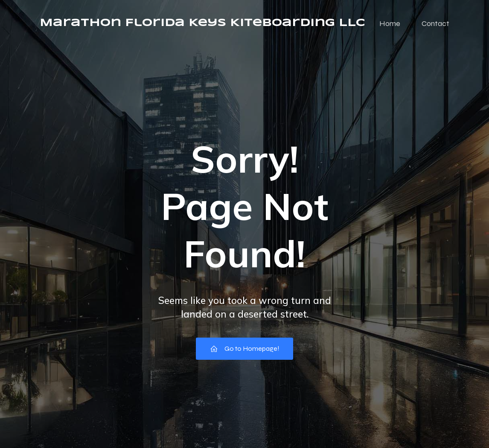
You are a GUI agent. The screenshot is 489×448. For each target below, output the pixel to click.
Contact (435, 23)
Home (390, 23)
